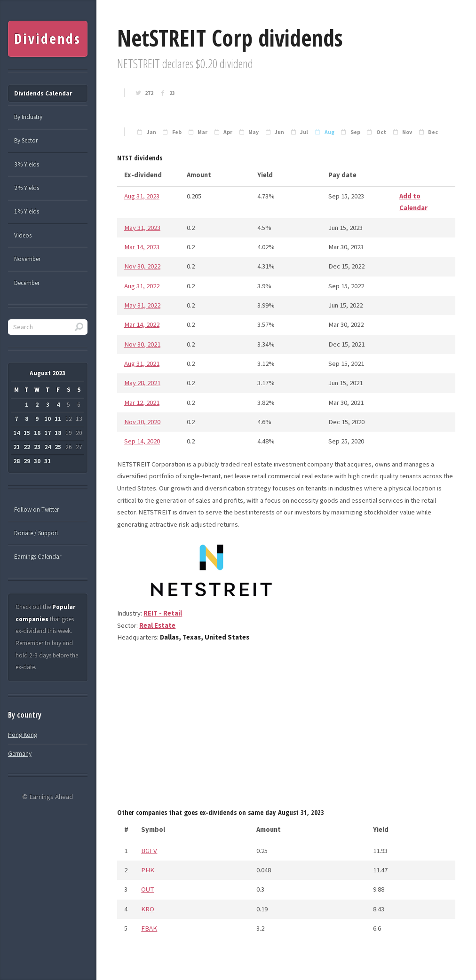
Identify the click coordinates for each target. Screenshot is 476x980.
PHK (148, 870)
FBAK (149, 928)
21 (16, 447)
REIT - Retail (163, 613)
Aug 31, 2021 (142, 364)
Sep (355, 132)
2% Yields (27, 188)
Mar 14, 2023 (142, 247)
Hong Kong (23, 735)
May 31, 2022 (142, 305)
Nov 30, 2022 (142, 266)
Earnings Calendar (38, 557)
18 (58, 433)
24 (48, 447)
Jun (279, 132)
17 (48, 433)
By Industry (28, 117)
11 (58, 419)
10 (48, 419)
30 (37, 461)
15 (27, 433)
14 (16, 433)
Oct (381, 132)
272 (149, 93)
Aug (329, 132)
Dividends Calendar (43, 93)
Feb (177, 132)
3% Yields (27, 164)
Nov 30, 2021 (142, 344)
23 (172, 93)
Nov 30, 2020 (142, 422)
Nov (407, 132)
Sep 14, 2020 (142, 441)
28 (16, 461)
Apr (228, 132)
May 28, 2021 (142, 383)
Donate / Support (36, 533)
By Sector (26, 140)
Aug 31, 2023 (142, 196)
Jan (151, 132)
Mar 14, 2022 (142, 324)
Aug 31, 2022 (142, 286)
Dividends (47, 39)
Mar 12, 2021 (142, 403)
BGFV (149, 851)
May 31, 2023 (142, 228)
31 (48, 461)
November (27, 259)
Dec (433, 132)
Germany (20, 754)
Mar (202, 132)
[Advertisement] (286, 728)
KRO (148, 909)
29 (27, 461)
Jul (304, 132)
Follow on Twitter (36, 510)
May (254, 132)
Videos (23, 235)
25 (58, 447)
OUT (147, 889)
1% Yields (27, 211)
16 (37, 433)
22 (27, 447)
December (27, 283)
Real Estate (157, 625)
